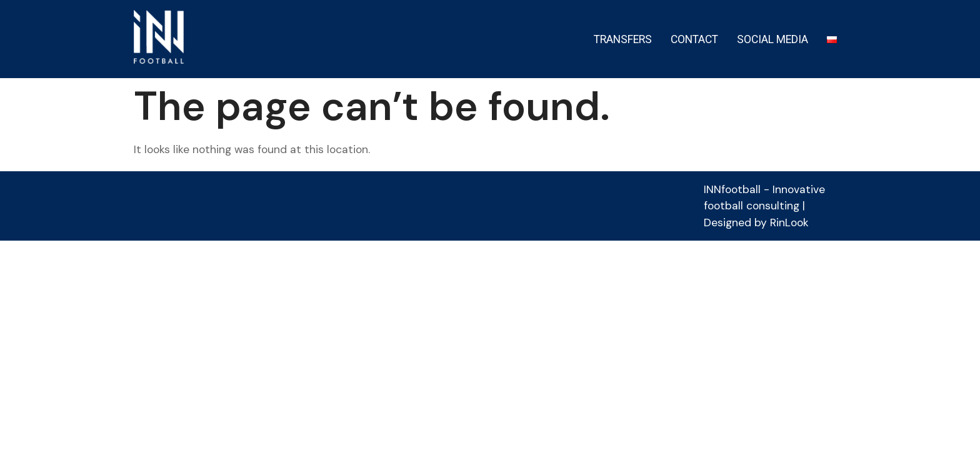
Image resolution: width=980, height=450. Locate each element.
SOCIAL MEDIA (772, 39)
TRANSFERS (623, 39)
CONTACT (694, 39)
